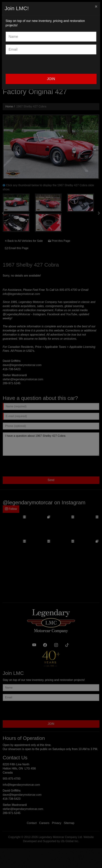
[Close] (96, 6)
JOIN (51, 79)
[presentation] (33, 64)
